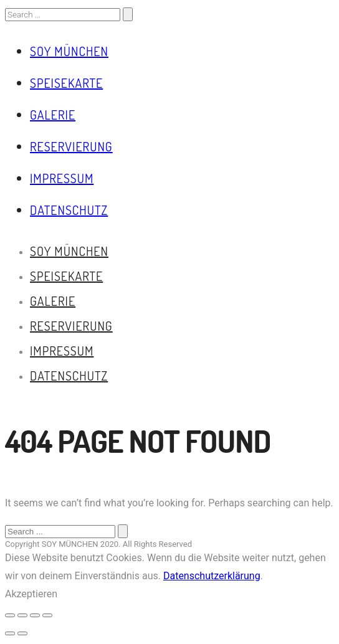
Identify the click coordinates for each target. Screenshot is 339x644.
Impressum (62, 178)
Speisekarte (66, 83)
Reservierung (71, 146)
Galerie (53, 115)
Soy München (69, 51)
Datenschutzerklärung (212, 576)
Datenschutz (69, 210)
